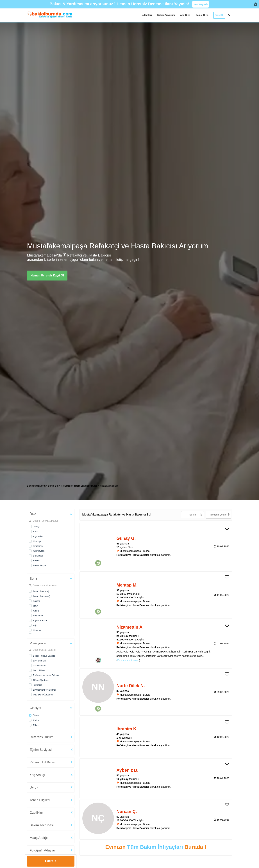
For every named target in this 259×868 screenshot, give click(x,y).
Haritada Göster (220, 515)
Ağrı (35, 625)
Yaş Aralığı (37, 775)
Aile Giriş (185, 15)
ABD (35, 532)
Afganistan (38, 536)
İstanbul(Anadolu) (42, 596)
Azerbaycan (39, 551)
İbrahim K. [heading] (127, 729)
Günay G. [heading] (126, 538)
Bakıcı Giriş (202, 15)
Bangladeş (38, 556)
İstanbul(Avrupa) (41, 591)
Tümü (36, 715)
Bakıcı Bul (53, 486)
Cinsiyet (35, 708)
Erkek (36, 725)
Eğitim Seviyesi (41, 750)
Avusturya (38, 546)
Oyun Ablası (39, 670)
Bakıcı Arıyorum (166, 15)
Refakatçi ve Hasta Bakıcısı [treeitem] (75, 486)
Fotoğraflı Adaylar (42, 850)
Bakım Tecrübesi (42, 825)
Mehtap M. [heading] (127, 585)
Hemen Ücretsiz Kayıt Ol (47, 275)
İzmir (35, 606)
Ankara (37, 601)
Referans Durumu (42, 737)
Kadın (36, 720)
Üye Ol (219, 15)
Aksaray (37, 630)
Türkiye (37, 527)
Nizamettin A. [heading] (130, 627)
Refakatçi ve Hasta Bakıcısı (46, 675)
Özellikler (36, 813)
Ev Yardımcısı (40, 661)
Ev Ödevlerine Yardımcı (44, 690)
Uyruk (34, 787)
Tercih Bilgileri (40, 800)
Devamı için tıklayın (128, 660)
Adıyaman (38, 616)
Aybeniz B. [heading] (128, 770)
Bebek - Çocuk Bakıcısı (44, 656)
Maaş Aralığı (39, 838)
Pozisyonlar (38, 643)
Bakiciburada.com (36, 486)
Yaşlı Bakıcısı (40, 666)
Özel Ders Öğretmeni (43, 695)
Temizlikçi (38, 685)
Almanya (37, 541)
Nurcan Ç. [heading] (127, 811)
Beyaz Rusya (39, 565)
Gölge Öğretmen (41, 680)
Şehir (33, 579)
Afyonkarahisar (40, 620)
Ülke (33, 514)
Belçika (37, 561)
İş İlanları (147, 15)
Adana (36, 611)
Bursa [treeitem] (95, 486)
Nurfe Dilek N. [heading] (131, 686)
